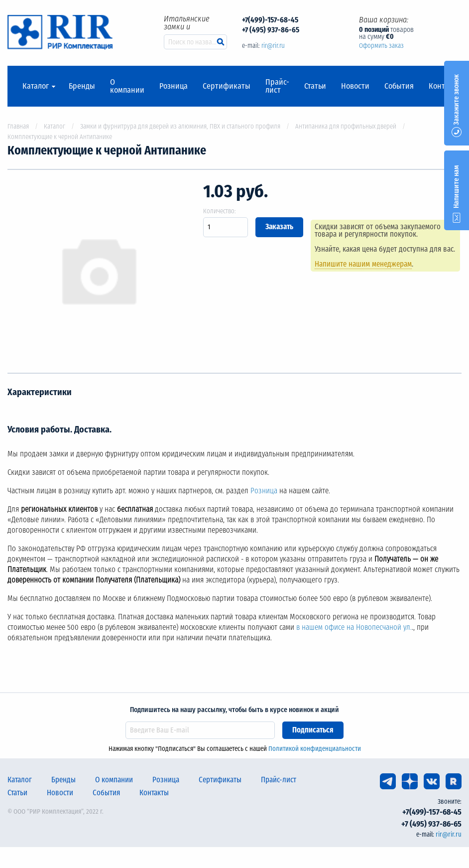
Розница (174, 86)
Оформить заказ (381, 46)
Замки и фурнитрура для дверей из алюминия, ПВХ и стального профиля (180, 126)
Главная (18, 126)
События (399, 86)
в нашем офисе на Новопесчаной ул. (354, 627)
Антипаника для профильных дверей (346, 126)
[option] (98, 271)
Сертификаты (227, 86)
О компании (127, 86)
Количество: (220, 211)
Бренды (82, 86)
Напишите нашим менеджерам (363, 264)
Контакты (154, 793)
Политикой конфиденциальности (315, 749)
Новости (355, 86)
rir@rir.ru (273, 46)
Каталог (36, 86)
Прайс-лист (277, 86)
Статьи (315, 86)
